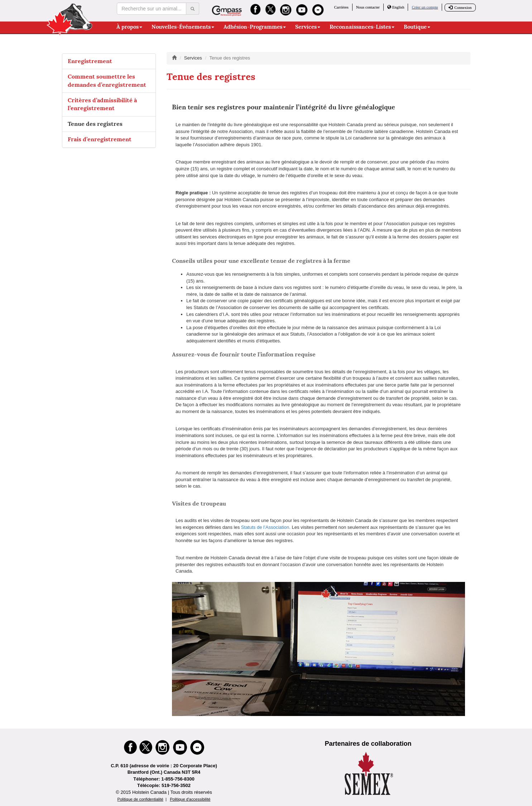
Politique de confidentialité (140, 799)
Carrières (341, 7)
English (396, 7)
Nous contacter (368, 7)
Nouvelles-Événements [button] (183, 27)
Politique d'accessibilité (190, 799)
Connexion (460, 8)
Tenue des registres (95, 124)
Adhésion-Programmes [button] (255, 27)
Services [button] (308, 27)
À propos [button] (129, 27)
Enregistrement (90, 61)
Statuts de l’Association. (266, 527)
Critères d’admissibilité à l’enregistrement (102, 104)
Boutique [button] (417, 27)
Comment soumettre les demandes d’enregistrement (107, 80)
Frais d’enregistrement (100, 139)
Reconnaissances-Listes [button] (362, 27)
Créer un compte (425, 7)
